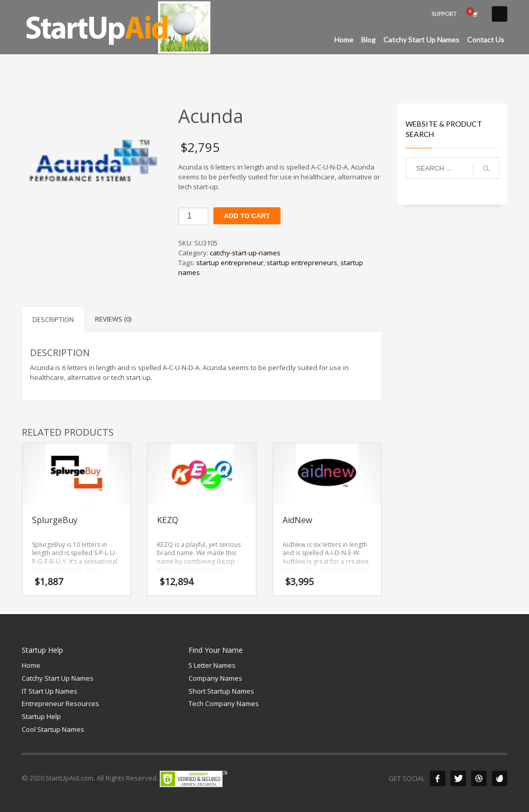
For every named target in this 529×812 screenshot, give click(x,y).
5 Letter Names (212, 665)
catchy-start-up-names (245, 253)
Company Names (215, 678)
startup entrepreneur (230, 263)
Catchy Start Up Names (58, 678)
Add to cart (247, 216)
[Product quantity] (193, 216)
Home (31, 665)
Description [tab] (53, 319)
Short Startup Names (221, 691)
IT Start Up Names (50, 691)
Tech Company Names (224, 703)
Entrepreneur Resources (60, 703)
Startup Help (41, 716)
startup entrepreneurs (302, 263)
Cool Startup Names (53, 729)
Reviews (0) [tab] (113, 319)
